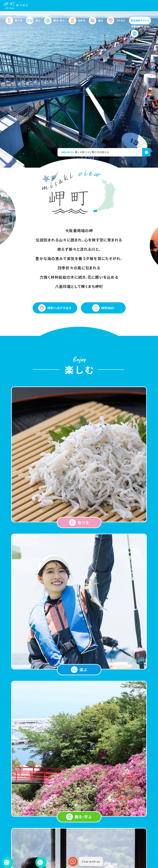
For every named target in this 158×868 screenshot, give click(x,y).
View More (79, 620)
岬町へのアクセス (55, 308)
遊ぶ (33, 22)
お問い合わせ (123, 848)
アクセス (116, 22)
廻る (96, 22)
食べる (14, 22)
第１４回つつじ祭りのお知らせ (85, 152)
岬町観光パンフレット (91, 843)
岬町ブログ (121, 843)
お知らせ (84, 848)
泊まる (77, 22)
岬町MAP (103, 308)
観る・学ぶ (54, 22)
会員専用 (120, 854)
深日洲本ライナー (140, 22)
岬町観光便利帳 (124, 837)
